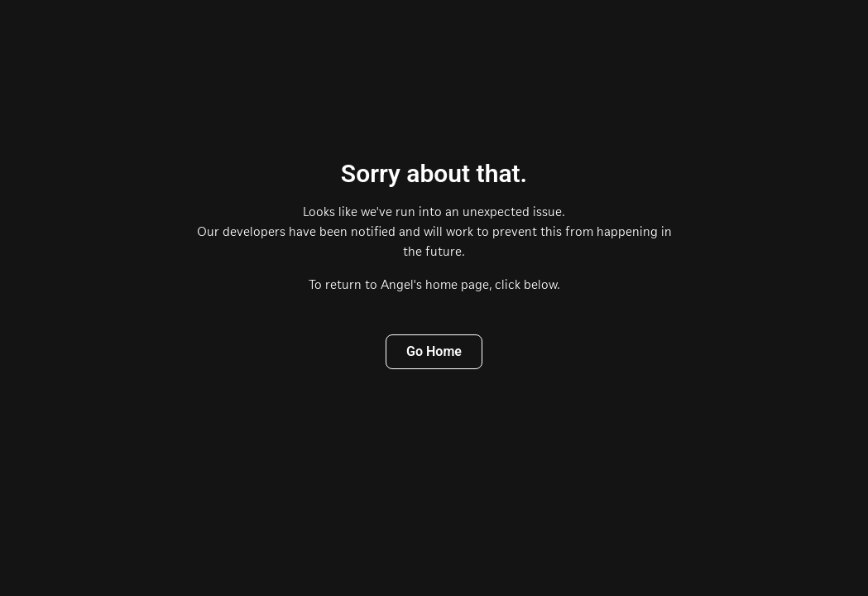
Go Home (434, 351)
